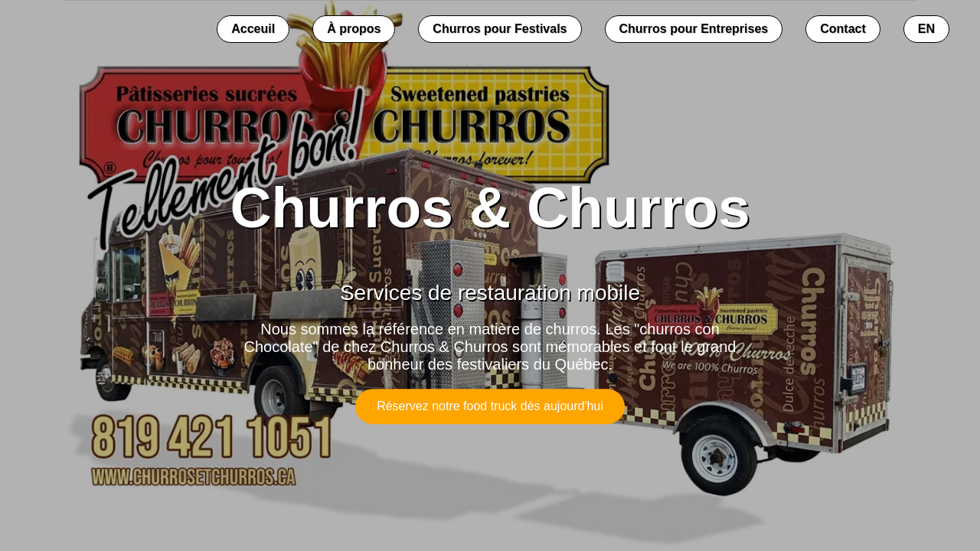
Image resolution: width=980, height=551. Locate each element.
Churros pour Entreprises (694, 29)
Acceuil (253, 29)
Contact (843, 29)
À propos (354, 29)
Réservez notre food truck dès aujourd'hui (490, 406)
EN (926, 29)
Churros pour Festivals (500, 29)
